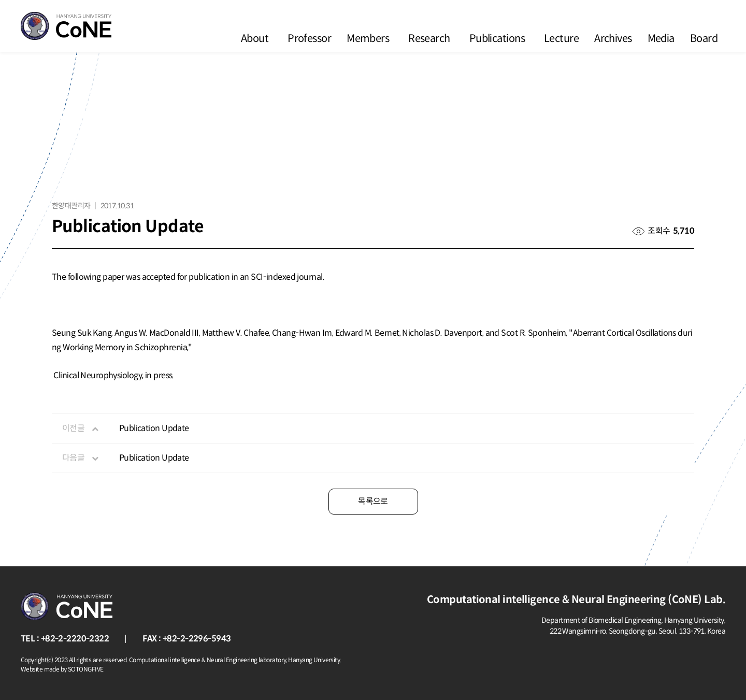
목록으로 (373, 501)
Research (429, 39)
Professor (309, 39)
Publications (497, 39)
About (255, 39)
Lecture (561, 39)
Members (368, 39)
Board (704, 39)
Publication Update (154, 428)
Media (661, 39)
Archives (613, 39)
